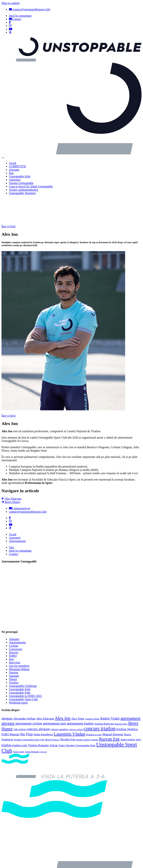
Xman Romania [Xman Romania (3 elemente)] (32, 725)
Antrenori (15, 180)
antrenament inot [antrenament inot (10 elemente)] (54, 696)
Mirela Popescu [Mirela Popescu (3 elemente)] (52, 713)
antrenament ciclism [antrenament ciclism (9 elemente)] (29, 696)
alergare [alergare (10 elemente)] (7, 691)
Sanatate (14, 649)
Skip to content (11, 3)
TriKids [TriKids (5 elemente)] (54, 718)
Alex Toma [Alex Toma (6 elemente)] (78, 691)
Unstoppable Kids (20, 176)
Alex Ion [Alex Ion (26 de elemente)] (63, 691)
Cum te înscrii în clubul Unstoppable (31, 186)
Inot (11, 632)
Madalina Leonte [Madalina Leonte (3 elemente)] (94, 708)
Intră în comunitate (20, 524)
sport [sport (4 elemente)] (138, 712)
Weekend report (18, 676)
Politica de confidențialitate (25, 863)
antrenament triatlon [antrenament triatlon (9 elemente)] (80, 696)
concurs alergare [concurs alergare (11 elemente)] (38, 702)
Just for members (19, 639)
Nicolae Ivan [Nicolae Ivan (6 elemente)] (68, 712)
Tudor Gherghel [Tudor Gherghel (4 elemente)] (67, 718)
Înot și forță (8, 199)
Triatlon (14, 656)
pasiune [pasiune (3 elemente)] (95, 713)
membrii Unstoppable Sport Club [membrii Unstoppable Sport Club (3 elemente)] (29, 713)
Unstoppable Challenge (23, 659)
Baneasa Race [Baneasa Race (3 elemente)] (121, 697)
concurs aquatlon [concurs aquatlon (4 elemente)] (59, 702)
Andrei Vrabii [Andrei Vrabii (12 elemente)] (110, 691)
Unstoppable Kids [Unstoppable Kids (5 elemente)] (85, 718)
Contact (14, 527)
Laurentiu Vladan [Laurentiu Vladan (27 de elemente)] (70, 707)
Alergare (14, 170)
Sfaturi (13, 652)
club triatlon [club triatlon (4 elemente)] (20, 702)
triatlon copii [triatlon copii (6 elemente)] (20, 718)
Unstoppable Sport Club (23, 672)
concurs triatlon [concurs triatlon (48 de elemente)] (100, 701)
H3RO (13, 629)
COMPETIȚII (17, 166)
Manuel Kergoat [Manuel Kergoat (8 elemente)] (113, 707)
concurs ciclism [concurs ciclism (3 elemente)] (76, 702)
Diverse (14, 626)
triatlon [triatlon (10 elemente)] (6, 718)
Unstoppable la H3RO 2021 (26, 669)
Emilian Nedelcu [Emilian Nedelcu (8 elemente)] (127, 702)
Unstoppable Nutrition (22, 193)
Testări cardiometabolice (24, 190)
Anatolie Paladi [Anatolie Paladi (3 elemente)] (92, 692)
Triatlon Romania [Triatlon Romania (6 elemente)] (38, 718)
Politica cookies (18, 851)
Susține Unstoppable (21, 183)
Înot (11, 173)
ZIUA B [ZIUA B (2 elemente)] (43, 725)
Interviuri (15, 636)
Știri (12, 520)
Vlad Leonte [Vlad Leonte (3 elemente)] (19, 725)
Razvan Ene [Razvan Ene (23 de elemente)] (109, 712)
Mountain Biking (19, 642)
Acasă (13, 163)
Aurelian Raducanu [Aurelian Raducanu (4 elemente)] (104, 697)
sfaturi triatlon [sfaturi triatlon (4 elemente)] (128, 712)
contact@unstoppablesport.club (30, 9)
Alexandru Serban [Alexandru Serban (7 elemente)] (24, 691)
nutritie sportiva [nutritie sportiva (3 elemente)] (83, 713)
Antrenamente (17, 514)
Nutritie (14, 646)
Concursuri (16, 622)
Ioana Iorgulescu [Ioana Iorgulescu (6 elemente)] (43, 707)
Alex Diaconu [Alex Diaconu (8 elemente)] (45, 691)
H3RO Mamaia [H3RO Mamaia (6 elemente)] (11, 707)
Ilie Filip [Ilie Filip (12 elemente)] (27, 707)
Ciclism (14, 619)
